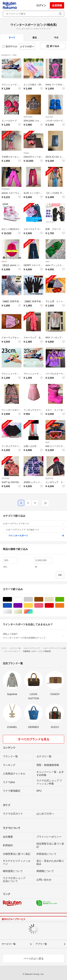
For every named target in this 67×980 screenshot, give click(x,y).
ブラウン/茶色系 (43, 599)
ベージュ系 (54, 599)
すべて (12, 38)
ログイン (41, 5)
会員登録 (57, 5)
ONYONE (5, 478)
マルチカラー (33, 612)
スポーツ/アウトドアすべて (33, 524)
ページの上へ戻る (34, 959)
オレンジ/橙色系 (64, 605)
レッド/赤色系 (54, 605)
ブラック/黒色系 (12, 599)
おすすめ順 (27, 46)
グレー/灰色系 (33, 599)
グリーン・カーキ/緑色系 (64, 599)
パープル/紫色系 (22, 605)
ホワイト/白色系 (22, 599)
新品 (35, 38)
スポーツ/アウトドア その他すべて (35, 530)
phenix (4, 261)
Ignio (48, 442)
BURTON (49, 478)
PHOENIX (6, 189)
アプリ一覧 (41, 944)
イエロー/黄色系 (33, 605)
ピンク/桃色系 (43, 605)
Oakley (26, 153)
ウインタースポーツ (36, 536)
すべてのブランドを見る (34, 739)
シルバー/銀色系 (12, 612)
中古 (56, 38)
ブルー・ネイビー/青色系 (12, 605)
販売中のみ (10, 46)
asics (48, 261)
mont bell (49, 117)
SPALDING (28, 117)
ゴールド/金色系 (22, 612)
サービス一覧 (9, 944)
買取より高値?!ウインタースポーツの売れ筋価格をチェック (33, 636)
